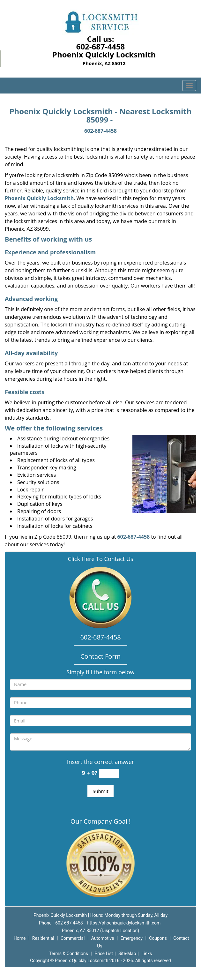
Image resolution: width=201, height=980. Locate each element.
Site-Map (127, 954)
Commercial (73, 938)
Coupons (158, 938)
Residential (43, 938)
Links (147, 954)
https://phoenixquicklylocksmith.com (124, 923)
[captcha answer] (109, 773)
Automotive (103, 938)
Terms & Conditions (69, 954)
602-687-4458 (101, 46)
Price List (104, 954)
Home (20, 938)
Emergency (132, 938)
